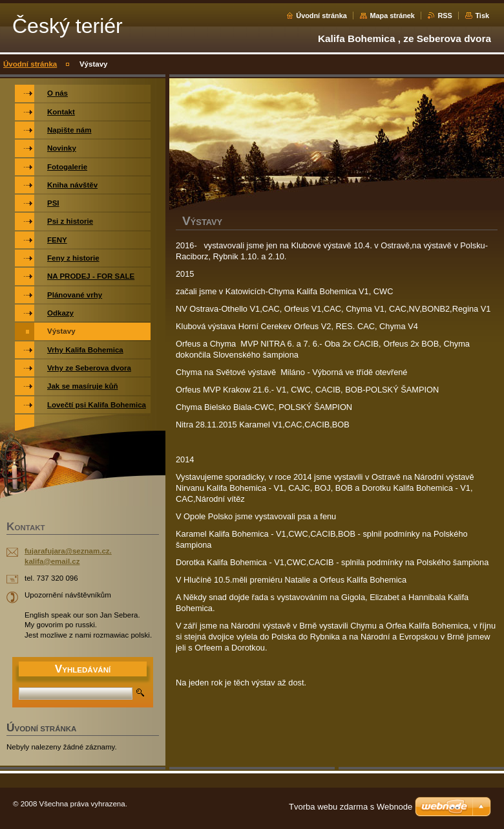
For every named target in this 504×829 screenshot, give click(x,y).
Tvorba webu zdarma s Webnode (351, 807)
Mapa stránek (392, 16)
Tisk (482, 16)
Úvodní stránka (321, 16)
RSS (445, 16)
